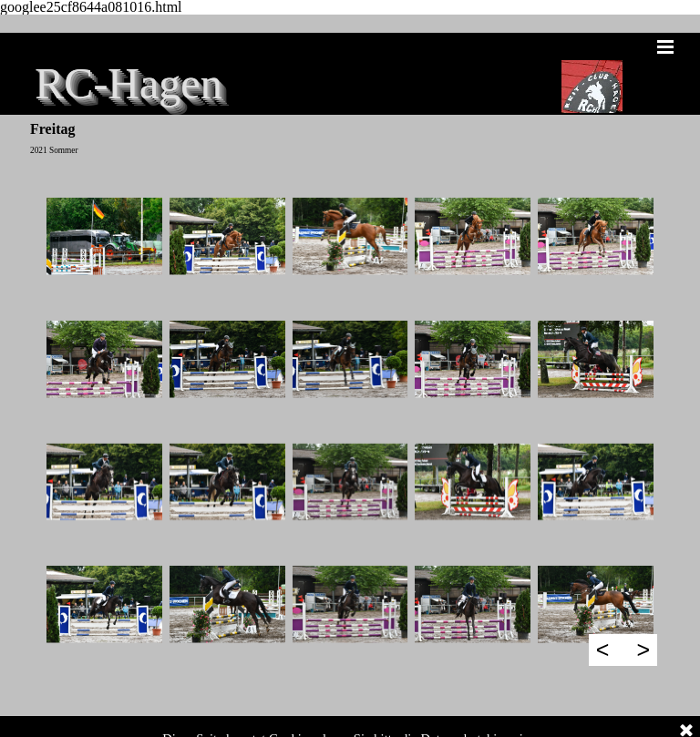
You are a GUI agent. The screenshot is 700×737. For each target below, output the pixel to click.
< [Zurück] (603, 650)
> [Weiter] (643, 650)
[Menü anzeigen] (665, 46)
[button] (104, 236)
